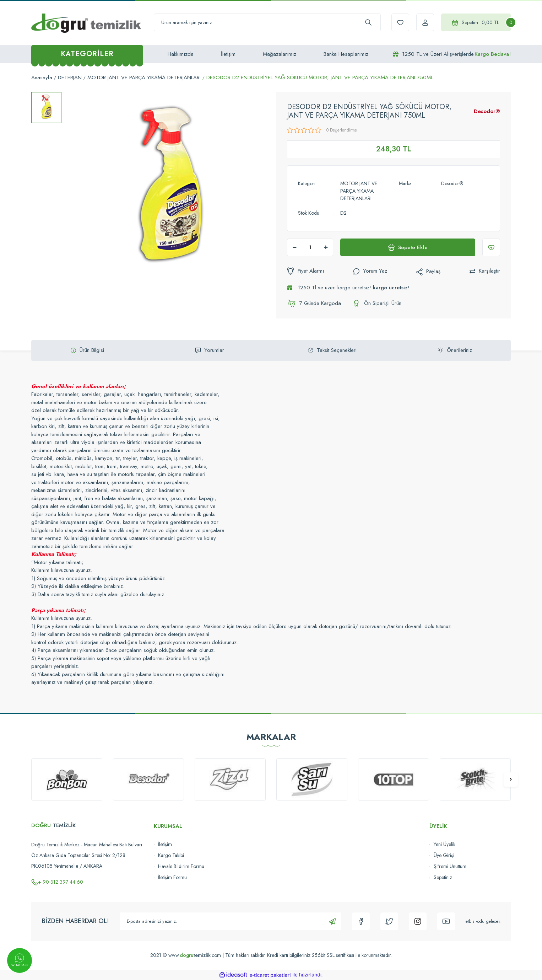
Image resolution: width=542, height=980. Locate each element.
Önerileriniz (455, 350)
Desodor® (487, 111)
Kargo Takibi (171, 855)
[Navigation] (87, 54)
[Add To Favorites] (491, 247)
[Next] (511, 780)
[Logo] (86, 23)
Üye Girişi (444, 855)
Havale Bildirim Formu (181, 866)
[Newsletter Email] (231, 921)
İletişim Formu (172, 877)
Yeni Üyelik (445, 844)
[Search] (267, 22)
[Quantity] (310, 247)
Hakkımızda (181, 54)
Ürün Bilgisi (87, 350)
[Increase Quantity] (326, 247)
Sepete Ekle (408, 247)
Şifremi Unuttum (450, 866)
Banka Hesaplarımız (346, 54)
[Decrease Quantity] (294, 247)
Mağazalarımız (280, 54)
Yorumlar (210, 350)
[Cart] (476, 22)
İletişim (228, 54)
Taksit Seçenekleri (332, 350)
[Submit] (332, 921)
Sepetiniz (443, 877)
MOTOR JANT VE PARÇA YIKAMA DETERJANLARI (359, 191)
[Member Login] (425, 22)
